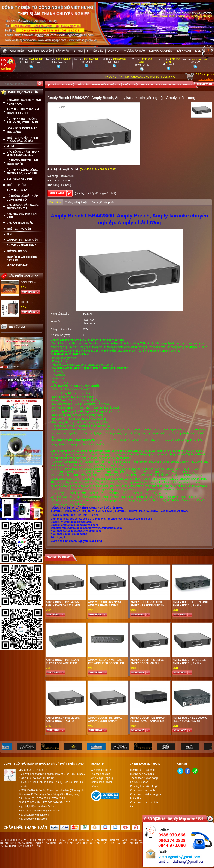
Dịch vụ (113, 51)
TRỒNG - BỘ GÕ (17, 251)
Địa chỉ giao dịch (100, 774)
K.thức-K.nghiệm (161, 51)
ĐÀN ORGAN (136, 840)
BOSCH (87, 314)
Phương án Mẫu (134, 51)
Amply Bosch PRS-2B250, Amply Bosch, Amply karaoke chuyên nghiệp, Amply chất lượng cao (63, 723)
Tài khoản (184, 51)
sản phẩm (63, 51)
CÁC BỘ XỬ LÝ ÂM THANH (94, 840)
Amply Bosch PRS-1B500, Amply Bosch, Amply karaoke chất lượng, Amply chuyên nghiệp (105, 723)
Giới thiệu (17, 51)
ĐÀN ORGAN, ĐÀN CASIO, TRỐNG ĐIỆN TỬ (23, 207)
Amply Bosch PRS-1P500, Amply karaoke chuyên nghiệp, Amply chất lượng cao (149, 607)
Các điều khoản (139, 782)
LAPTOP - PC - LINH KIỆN (22, 240)
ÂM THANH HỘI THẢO (57, 843)
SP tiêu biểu (95, 51)
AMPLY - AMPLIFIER (48, 840)
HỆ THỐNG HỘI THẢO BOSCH (138, 85)
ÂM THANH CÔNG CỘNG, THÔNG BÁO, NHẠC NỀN (22, 172)
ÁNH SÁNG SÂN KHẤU (21, 179)
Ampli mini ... (28, 282)
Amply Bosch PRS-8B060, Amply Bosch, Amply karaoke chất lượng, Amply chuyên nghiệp (147, 665)
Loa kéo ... (27, 302)
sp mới (78, 51)
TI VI (9, 234)
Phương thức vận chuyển (145, 786)
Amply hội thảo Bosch (177, 85)
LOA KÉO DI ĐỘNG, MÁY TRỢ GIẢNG (22, 130)
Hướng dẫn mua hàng (143, 770)
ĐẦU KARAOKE (8, 840)
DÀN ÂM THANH (119, 840)
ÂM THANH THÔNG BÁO (109, 843)
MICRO (11, 146)
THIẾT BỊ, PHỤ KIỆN (19, 229)
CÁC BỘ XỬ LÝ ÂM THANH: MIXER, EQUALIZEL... (23, 153)
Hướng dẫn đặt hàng (142, 774)
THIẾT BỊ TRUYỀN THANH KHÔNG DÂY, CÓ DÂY (22, 139)
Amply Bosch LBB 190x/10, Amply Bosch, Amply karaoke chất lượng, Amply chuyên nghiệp (190, 607)
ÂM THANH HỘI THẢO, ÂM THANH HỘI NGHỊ (23, 111)
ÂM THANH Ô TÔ (17, 190)
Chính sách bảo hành (142, 790)
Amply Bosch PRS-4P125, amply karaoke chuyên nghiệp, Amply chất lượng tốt (64, 607)
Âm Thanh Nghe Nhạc (22, 246)
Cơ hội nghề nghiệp (102, 778)
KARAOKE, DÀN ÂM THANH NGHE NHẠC (24, 102)
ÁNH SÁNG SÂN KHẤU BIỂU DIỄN (23, 846)
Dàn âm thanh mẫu (20, 223)
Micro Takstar (17, 265)
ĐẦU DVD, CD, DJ (27, 840)
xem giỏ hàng (206, 79)
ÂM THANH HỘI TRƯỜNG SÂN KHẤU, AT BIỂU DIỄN (22, 121)
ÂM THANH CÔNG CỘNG (82, 843)
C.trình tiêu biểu (40, 51)
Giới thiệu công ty (101, 770)
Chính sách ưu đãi (101, 782)
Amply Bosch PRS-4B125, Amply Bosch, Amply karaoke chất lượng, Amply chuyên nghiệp (189, 665)
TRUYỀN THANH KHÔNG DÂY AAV (22, 259)
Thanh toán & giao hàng (144, 778)
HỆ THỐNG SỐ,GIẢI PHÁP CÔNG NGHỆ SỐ (22, 198)
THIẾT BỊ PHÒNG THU (20, 185)
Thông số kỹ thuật (76, 202)
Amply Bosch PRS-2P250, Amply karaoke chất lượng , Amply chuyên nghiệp (105, 607)
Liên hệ (200, 51)
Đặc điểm (55, 202)
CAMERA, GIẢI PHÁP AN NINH (22, 216)
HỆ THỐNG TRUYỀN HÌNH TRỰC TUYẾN (22, 162)
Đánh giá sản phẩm (103, 202)
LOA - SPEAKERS (69, 840)
